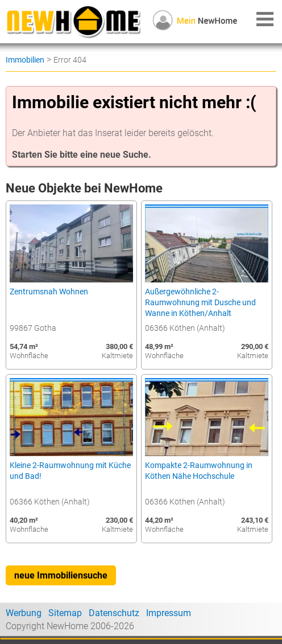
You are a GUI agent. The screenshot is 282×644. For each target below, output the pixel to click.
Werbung (24, 613)
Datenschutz (114, 613)
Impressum (169, 613)
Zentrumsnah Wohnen (49, 292)
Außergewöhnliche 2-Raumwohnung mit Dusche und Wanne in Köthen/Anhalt (200, 303)
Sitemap (65, 613)
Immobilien (25, 60)
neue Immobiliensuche (61, 575)
